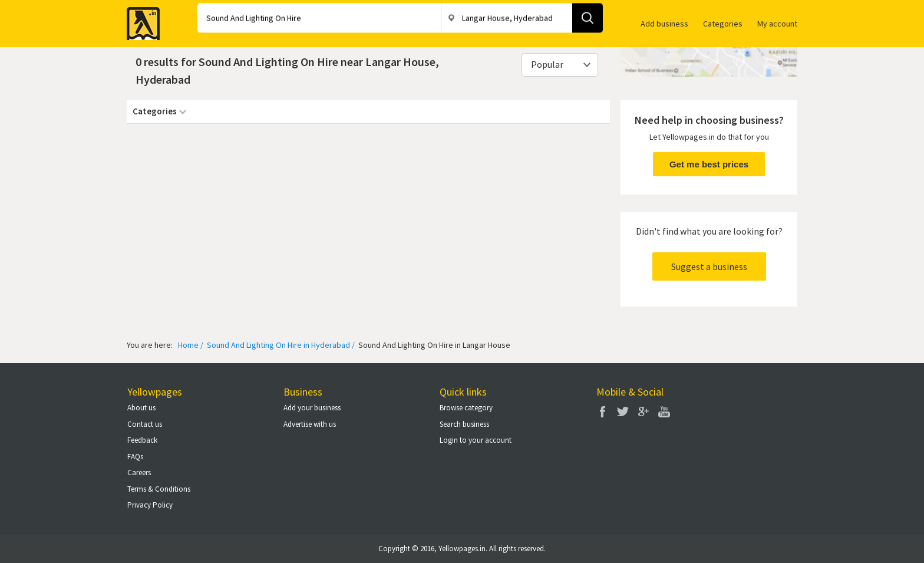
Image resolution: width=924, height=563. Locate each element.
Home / (191, 345)
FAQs (135, 457)
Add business (664, 24)
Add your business (312, 408)
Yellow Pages (140, 20)
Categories (723, 24)
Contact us (145, 424)
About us (141, 408)
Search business (464, 424)
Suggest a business (709, 266)
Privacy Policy (150, 505)
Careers (139, 473)
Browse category (466, 408)
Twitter (623, 411)
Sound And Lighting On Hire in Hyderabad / (280, 345)
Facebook (602, 411)
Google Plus (643, 411)
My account (777, 24)
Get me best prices (709, 164)
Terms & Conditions (159, 489)
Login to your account (476, 440)
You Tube (664, 411)
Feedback (142, 440)
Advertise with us (310, 424)
